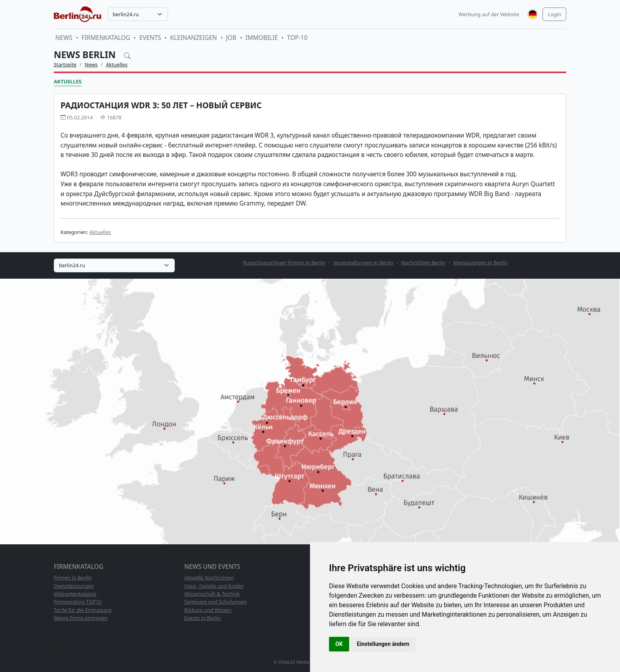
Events (150, 38)
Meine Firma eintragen (81, 618)
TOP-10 (297, 38)
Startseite (65, 64)
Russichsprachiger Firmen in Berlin (284, 262)
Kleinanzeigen (193, 38)
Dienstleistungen (74, 586)
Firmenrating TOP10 (78, 602)
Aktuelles (117, 64)
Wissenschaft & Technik (212, 594)
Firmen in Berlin (73, 578)
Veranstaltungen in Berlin (363, 262)
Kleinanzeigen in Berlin (480, 262)
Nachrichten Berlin (423, 262)
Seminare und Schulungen (215, 602)
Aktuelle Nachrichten (209, 578)
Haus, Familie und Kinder (214, 586)
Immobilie (262, 38)
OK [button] (339, 644)
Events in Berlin (203, 618)
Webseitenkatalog (75, 594)
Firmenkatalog (106, 38)
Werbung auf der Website (489, 14)
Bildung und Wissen (208, 610)
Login (554, 14)
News (64, 38)
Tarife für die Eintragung (83, 610)
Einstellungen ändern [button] (383, 644)
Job (231, 38)
